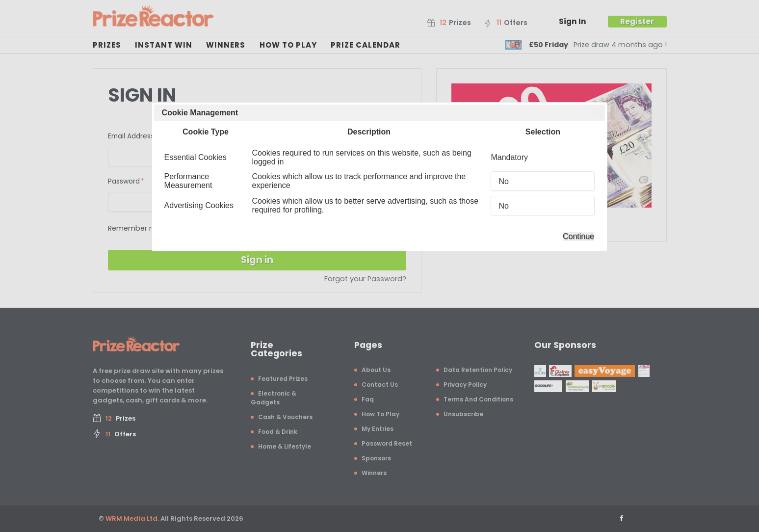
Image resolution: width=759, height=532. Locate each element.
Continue (578, 236)
